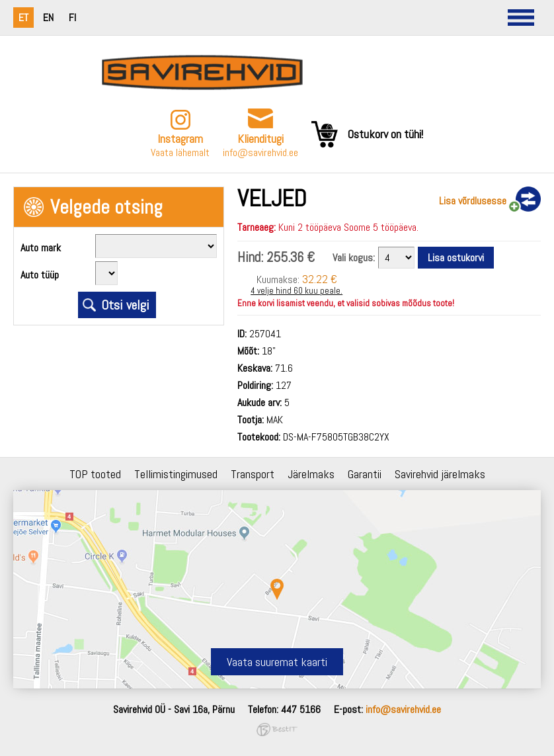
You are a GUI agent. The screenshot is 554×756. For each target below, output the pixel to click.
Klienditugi (260, 139)
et (23, 18)
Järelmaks (311, 474)
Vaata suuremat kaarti (277, 662)
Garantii (365, 474)
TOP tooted (95, 474)
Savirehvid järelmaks (440, 474)
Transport (253, 474)
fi (72, 18)
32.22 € (320, 279)
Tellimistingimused (176, 474)
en (48, 18)
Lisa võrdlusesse (473, 201)
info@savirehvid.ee (260, 152)
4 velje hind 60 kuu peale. (297, 291)
